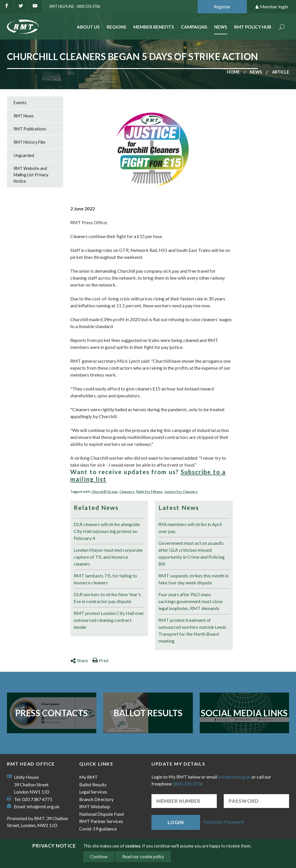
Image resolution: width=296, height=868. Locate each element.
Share (79, 660)
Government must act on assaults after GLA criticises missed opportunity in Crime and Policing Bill (192, 553)
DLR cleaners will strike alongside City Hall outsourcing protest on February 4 (107, 531)
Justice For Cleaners (181, 492)
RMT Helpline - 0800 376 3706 (75, 6)
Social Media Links (244, 713)
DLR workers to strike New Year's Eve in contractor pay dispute (107, 598)
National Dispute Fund (101, 814)
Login (176, 822)
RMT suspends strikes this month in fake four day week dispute (194, 579)
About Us (88, 27)
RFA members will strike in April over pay (190, 528)
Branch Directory (96, 799)
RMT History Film (29, 142)
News (221, 27)
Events (20, 103)
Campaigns (194, 27)
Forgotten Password (223, 822)
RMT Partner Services (101, 821)
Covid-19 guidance (98, 829)
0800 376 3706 (188, 784)
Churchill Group (105, 492)
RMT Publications (30, 129)
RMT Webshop (95, 806)
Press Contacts (52, 713)
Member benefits (154, 27)
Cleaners (127, 492)
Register (222, 6)
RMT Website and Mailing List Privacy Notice (31, 175)
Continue (99, 857)
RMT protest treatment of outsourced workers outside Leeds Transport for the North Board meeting (192, 630)
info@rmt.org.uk (43, 806)
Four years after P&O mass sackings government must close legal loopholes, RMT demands (190, 601)
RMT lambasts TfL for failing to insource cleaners (105, 579)
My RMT (88, 777)
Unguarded (24, 155)
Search (282, 28)
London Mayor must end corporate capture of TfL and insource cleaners (108, 557)
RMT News (24, 116)
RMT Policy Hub (253, 27)
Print (100, 660)
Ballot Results (148, 713)
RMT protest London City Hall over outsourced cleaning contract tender (109, 620)
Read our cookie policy (143, 857)
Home (233, 72)
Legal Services (93, 792)
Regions (116, 27)
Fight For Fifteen (149, 492)
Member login (272, 7)
